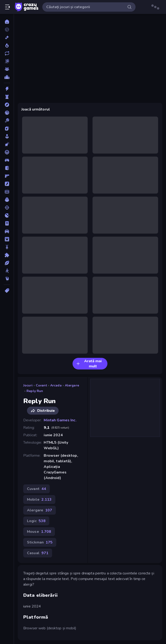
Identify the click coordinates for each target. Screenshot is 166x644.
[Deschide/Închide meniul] (7, 7)
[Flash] (7, 184)
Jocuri (28, 385)
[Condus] (7, 152)
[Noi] (7, 37)
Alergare (72, 385)
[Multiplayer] (7, 69)
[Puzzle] (7, 255)
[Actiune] (7, 89)
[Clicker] (7, 144)
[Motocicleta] (7, 247)
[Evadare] (7, 168)
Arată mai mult (89, 364)
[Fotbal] (7, 192)
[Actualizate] (7, 53)
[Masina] (7, 231)
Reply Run (35, 391)
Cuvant (41, 385)
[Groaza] (7, 200)
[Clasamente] (7, 77)
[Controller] (7, 160)
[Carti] (7, 128)
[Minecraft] (7, 239)
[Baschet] (7, 113)
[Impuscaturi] (7, 208)
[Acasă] (7, 22)
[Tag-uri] (7, 291)
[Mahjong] (7, 223)
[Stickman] (7, 271)
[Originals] (7, 61)
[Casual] (7, 136)
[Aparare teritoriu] (7, 97)
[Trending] (7, 45)
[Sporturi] (7, 263)
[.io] (7, 215)
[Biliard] (7, 121)
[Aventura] (7, 105)
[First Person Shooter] (7, 176)
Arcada (56, 385)
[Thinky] (7, 279)
